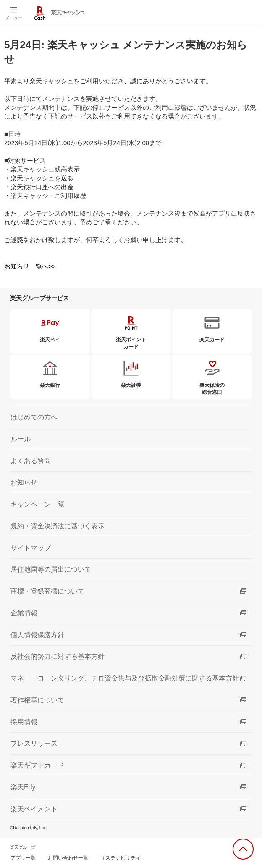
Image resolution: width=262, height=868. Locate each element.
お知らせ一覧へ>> (30, 266)
